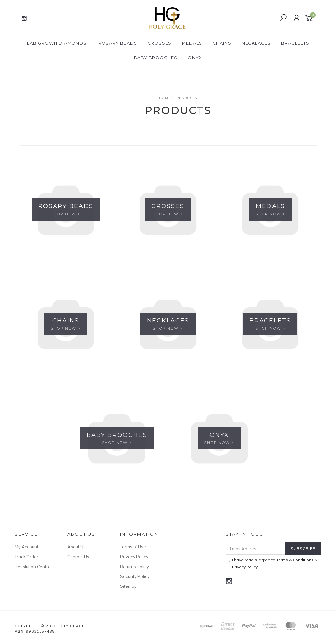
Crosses (160, 43)
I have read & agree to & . (272, 563)
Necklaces (256, 43)
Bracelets (295, 43)
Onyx (195, 58)
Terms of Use (133, 547)
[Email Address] (255, 548)
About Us (76, 547)
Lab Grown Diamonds (57, 43)
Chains (222, 43)
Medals (192, 43)
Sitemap (128, 586)
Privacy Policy (134, 557)
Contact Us (78, 557)
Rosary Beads (118, 43)
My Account (26, 547)
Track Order (26, 557)
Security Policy (135, 576)
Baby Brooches (156, 58)
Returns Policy (135, 567)
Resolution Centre (33, 567)
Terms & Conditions (295, 560)
